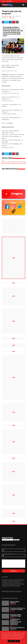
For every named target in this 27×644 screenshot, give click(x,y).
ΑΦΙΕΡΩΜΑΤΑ (18, 582)
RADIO (22, 584)
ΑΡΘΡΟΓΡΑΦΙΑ (11, 582)
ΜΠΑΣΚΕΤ (11, 580)
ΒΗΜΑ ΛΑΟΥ (11, 586)
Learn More (11, 641)
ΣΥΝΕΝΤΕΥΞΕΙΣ (13, 584)
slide (13, 18)
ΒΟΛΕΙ (22, 580)
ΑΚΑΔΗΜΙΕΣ (5, 582)
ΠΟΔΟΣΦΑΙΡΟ (5, 580)
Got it (18, 641)
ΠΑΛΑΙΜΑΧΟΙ (17, 586)
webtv (19, 584)
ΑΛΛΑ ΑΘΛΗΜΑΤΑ (6, 584)
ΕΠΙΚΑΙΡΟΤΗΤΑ (17, 580)
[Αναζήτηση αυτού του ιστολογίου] (8, 540)
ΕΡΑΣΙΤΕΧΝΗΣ (5, 586)
